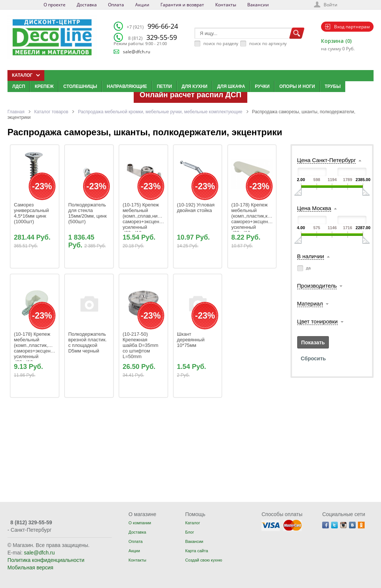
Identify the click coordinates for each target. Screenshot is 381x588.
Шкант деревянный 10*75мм (192, 340)
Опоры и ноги (297, 86)
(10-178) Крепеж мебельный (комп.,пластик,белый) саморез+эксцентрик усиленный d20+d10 (39, 348)
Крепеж (44, 86)
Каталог (193, 523)
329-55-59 (153, 37)
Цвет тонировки (317, 321)
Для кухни (195, 86)
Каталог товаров (51, 112)
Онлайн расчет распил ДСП (190, 95)
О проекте (55, 5)
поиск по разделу (221, 43)
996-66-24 (152, 26)
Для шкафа (231, 86)
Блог (190, 532)
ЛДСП (19, 86)
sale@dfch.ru (136, 52)
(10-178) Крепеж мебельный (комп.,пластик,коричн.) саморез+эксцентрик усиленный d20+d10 (258, 219)
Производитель (317, 286)
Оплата (116, 5)
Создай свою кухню (204, 560)
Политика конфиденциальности (46, 560)
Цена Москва (314, 208)
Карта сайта (196, 551)
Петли (164, 86)
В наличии (311, 256)
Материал (310, 304)
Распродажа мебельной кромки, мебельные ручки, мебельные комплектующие (160, 112)
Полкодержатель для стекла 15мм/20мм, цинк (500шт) (88, 213)
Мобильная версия (30, 568)
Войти (331, 5)
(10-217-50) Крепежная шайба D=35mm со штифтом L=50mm (141, 345)
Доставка (87, 5)
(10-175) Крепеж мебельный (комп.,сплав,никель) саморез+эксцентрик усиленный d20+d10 (147, 219)
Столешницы (80, 86)
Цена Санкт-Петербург (327, 160)
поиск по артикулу (268, 43)
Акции (142, 5)
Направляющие (127, 86)
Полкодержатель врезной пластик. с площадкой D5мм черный (88, 342)
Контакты (226, 5)
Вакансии (258, 5)
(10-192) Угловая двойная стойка (196, 208)
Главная (16, 112)
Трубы (333, 86)
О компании (140, 523)
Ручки (262, 86)
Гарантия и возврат (182, 5)
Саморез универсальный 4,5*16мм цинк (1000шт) (32, 213)
